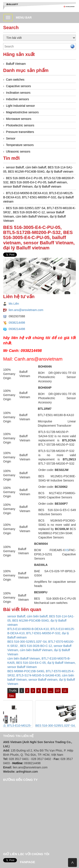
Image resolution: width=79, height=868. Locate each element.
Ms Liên (14, 304)
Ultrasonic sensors (18, 151)
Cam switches (15, 80)
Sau (11, 696)
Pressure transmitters (20, 132)
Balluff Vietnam (16, 64)
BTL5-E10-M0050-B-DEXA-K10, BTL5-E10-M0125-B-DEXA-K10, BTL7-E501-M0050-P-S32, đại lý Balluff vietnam (38, 197)
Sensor (11, 138)
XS (67, 550)
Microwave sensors (19, 119)
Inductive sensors (18, 99)
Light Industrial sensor (21, 106)
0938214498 (17, 323)
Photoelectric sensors (20, 125)
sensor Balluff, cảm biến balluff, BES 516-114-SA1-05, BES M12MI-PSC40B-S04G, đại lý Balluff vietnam (41, 621)
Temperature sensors (20, 145)
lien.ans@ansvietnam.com (26, 310)
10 (58, 691)
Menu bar (24, 18)
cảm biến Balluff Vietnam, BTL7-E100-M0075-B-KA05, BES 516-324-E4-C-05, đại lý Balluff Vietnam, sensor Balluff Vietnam (42, 663)
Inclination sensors (18, 93)
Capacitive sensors (19, 86)
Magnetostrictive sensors (22, 112)
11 (65, 691)
